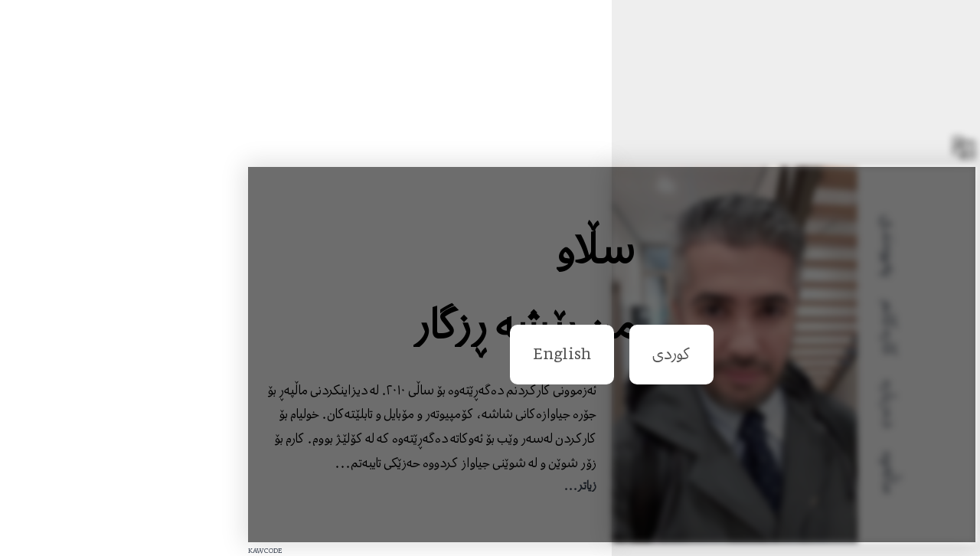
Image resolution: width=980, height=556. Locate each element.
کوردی (550, 354)
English (440, 354)
